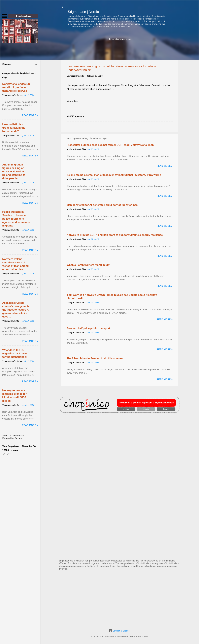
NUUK (120, 499)
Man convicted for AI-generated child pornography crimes (102, 205)
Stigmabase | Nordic (83, 12)
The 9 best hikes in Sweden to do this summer (95, 358)
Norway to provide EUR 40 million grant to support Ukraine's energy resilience (115, 235)
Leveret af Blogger (120, 631)
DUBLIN (120, 451)
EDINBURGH (120, 475)
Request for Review (12, 438)
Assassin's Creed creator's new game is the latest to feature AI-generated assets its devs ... (16, 310)
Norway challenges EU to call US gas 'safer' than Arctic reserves (16, 87)
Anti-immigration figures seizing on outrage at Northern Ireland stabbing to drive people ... (14, 172)
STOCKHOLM (120, 546)
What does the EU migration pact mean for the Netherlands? (15, 354)
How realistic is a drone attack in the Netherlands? (14, 128)
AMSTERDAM (120, 427)
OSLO (120, 522)
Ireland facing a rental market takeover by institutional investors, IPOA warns (114, 175)
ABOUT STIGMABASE (13, 436)
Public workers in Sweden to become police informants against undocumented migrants (16, 219)
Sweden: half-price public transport (88, 328)
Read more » (164, 166)
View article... (74, 101)
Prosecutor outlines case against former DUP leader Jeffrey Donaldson (110, 145)
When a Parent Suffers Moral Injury (88, 265)
